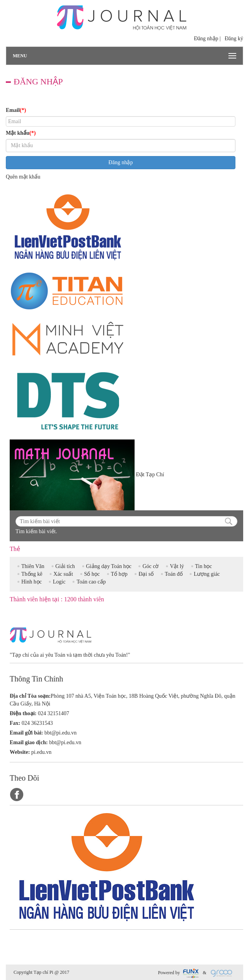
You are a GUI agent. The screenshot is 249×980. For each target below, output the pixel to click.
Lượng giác (207, 574)
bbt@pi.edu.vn (61, 733)
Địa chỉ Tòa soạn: (30, 696)
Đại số (146, 574)
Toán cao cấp (91, 582)
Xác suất (63, 574)
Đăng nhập (206, 39)
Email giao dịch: (29, 742)
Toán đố (174, 574)
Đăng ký (234, 39)
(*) (23, 110)
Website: (20, 752)
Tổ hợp (119, 574)
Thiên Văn (33, 566)
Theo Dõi (24, 778)
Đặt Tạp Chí (150, 475)
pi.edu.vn (41, 752)
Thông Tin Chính (36, 679)
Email (16, 110)
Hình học (32, 582)
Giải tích (65, 566)
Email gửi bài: (26, 733)
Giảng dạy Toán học (109, 566)
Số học (92, 574)
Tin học (204, 566)
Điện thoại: (23, 713)
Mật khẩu (21, 133)
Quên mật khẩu (23, 177)
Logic (59, 582)
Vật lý (177, 566)
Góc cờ (150, 566)
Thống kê (32, 574)
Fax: (15, 723)
